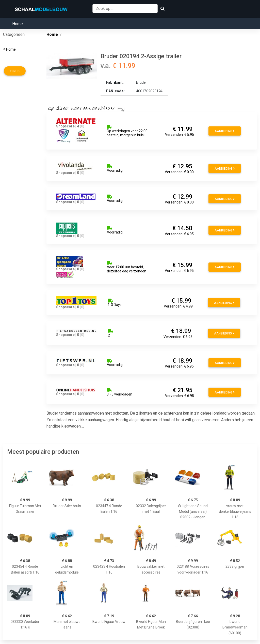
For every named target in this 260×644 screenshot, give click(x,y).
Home (18, 24)
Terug (15, 71)
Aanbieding (225, 131)
